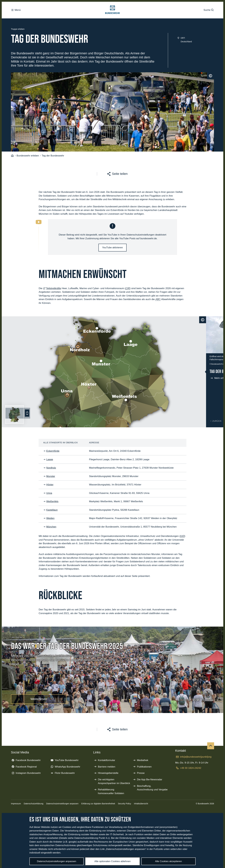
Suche (209, 11)
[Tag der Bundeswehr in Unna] (49, 352)
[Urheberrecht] (211, 77)
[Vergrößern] (220, 352)
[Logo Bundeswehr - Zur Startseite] (113, 11)
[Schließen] (220, 322)
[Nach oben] (211, 748)
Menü (16, 11)
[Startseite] (12, 157)
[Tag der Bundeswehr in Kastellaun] (44, 375)
